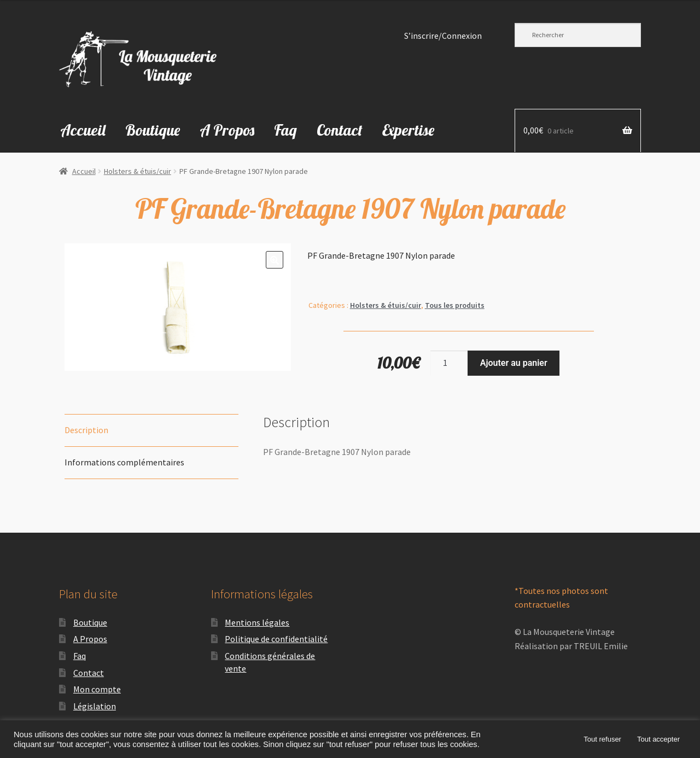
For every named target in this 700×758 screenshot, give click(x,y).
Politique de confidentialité (276, 639)
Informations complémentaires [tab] (124, 462)
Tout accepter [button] (658, 739)
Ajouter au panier (514, 363)
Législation (95, 706)
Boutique (153, 130)
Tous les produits (455, 305)
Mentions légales (257, 622)
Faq (285, 130)
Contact (340, 130)
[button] (275, 260)
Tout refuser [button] (602, 739)
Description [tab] (86, 430)
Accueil (83, 130)
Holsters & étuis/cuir (138, 171)
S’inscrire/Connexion (443, 36)
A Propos (227, 130)
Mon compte (97, 689)
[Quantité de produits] (449, 363)
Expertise (408, 130)
